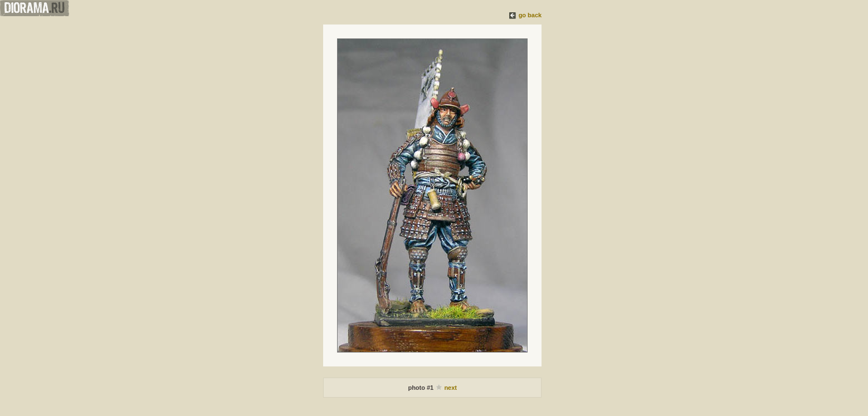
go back (530, 15)
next (450, 388)
